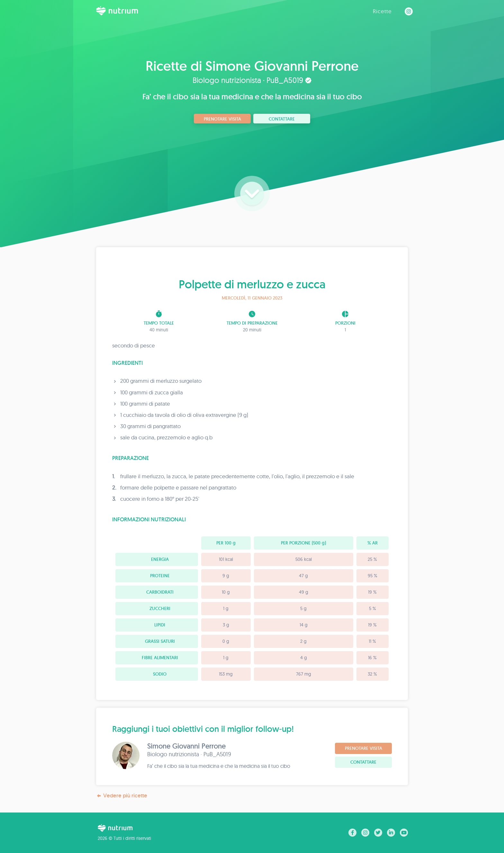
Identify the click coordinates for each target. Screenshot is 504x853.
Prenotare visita (222, 119)
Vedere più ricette (122, 796)
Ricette (382, 11)
